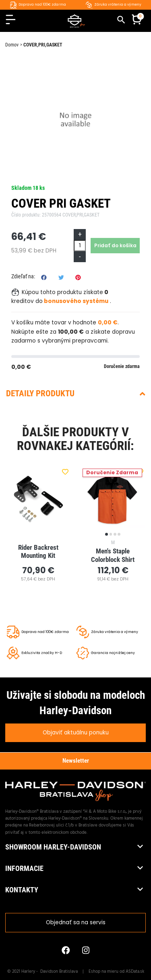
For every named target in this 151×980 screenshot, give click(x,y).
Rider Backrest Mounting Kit (39, 552)
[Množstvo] (80, 245)
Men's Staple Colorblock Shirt (113, 555)
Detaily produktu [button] (75, 393)
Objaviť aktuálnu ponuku (76, 733)
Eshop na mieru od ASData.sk (116, 972)
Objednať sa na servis (76, 922)
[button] (137, 21)
